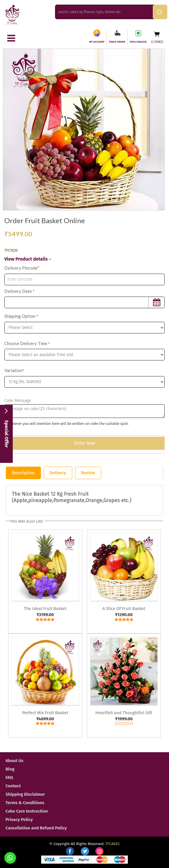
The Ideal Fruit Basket (45, 609)
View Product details (28, 259)
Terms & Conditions (25, 803)
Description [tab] (23, 473)
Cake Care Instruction (27, 811)
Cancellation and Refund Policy (36, 828)
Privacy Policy (19, 820)
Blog (10, 769)
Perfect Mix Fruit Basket (45, 713)
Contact (13, 786)
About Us (14, 761)
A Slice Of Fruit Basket (124, 609)
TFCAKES (113, 844)
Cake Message (18, 400)
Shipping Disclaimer (25, 794)
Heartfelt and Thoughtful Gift (124, 713)
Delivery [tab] (58, 473)
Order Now (84, 443)
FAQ (9, 777)
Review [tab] (88, 473)
